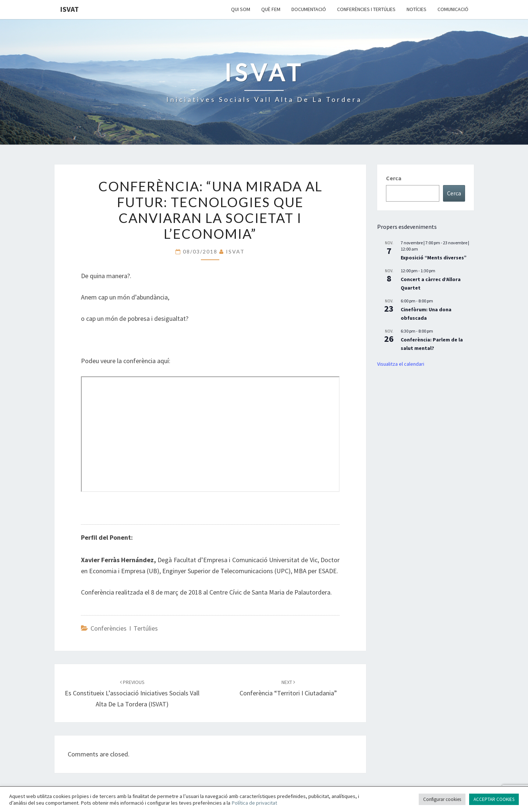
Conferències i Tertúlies (366, 9)
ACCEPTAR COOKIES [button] (494, 799)
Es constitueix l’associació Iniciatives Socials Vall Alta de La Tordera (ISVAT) (132, 694)
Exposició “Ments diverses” (434, 258)
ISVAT (69, 9)
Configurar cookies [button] (442, 799)
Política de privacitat (254, 803)
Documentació (309, 9)
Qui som (241, 9)
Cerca (394, 178)
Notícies (417, 9)
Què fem (271, 9)
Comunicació (453, 9)
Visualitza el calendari (401, 364)
